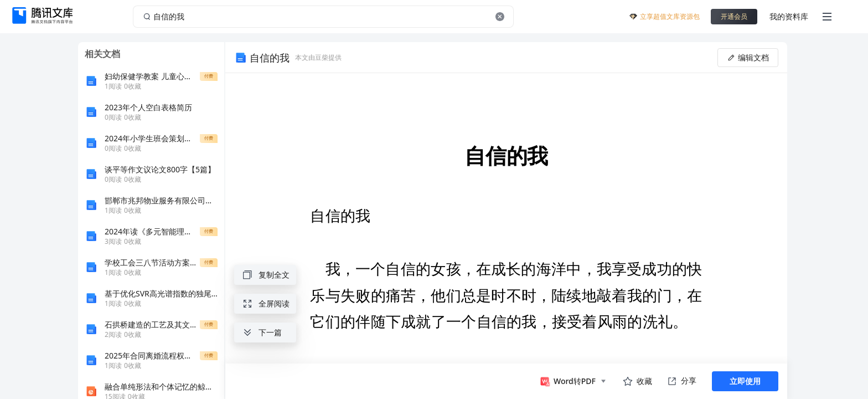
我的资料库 (789, 16)
